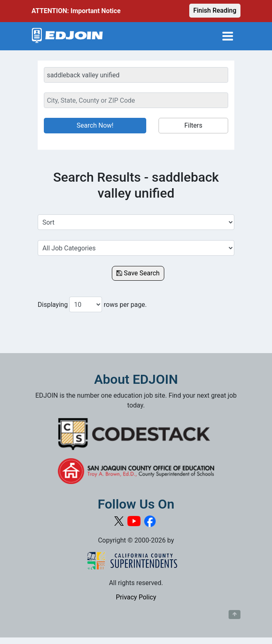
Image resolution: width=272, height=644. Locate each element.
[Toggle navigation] (228, 36)
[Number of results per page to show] (86, 304)
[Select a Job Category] (136, 248)
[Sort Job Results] (136, 222)
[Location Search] (136, 100)
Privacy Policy (136, 597)
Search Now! (95, 125)
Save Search (138, 273)
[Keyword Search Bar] (136, 75)
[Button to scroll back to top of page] (235, 615)
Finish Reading (215, 10)
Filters (193, 125)
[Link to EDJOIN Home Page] (67, 36)
